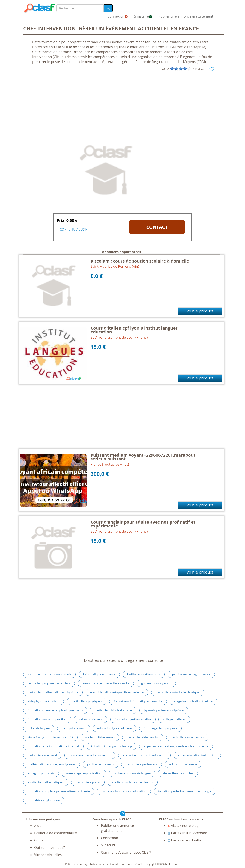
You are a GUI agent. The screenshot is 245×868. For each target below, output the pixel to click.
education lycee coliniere (114, 728)
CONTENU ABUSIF (74, 229)
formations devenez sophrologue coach (55, 710)
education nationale (183, 764)
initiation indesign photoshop (111, 746)
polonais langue (39, 728)
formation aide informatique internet (53, 746)
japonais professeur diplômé (164, 710)
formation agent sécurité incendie (106, 683)
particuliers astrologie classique (178, 692)
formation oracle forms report (90, 755)
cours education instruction (197, 755)
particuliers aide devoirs (187, 737)
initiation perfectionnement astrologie (185, 791)
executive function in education (145, 755)
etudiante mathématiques (46, 782)
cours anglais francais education (124, 791)
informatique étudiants (99, 674)
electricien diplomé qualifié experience (117, 692)
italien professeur (91, 719)
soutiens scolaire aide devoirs (133, 782)
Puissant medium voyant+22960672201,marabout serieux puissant (143, 457)
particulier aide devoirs (143, 737)
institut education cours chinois (49, 674)
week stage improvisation (84, 773)
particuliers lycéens (101, 764)
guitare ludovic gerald (156, 683)
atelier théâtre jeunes (100, 737)
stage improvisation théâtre (193, 701)
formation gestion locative (133, 719)
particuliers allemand (42, 755)
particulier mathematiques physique (53, 692)
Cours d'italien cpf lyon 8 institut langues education (134, 330)
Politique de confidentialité (55, 833)
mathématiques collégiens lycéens (51, 764)
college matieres (174, 719)
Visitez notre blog (183, 826)
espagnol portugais (41, 773)
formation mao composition (47, 719)
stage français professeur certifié (50, 737)
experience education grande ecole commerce (176, 746)
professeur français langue (132, 773)
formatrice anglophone (44, 800)
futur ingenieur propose (160, 728)
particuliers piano (88, 782)
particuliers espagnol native (191, 674)
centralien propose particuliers (49, 683)
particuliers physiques (87, 701)
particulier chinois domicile (113, 710)
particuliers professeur (142, 764)
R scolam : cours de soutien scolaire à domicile (140, 261)
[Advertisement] (123, 107)
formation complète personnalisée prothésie (59, 791)
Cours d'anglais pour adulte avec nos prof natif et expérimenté (143, 524)
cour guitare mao (74, 728)
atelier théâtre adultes (178, 773)
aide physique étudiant (44, 701)
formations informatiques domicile (138, 701)
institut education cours (144, 674)
